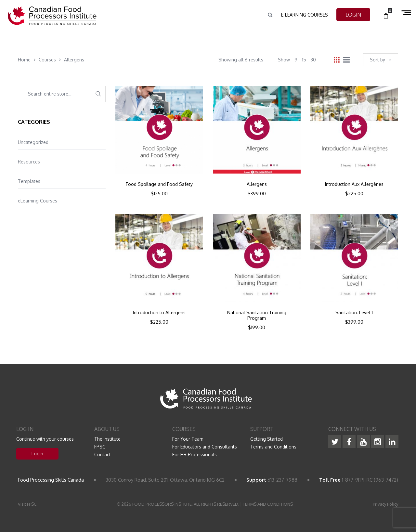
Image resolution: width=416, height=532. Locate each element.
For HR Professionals (195, 454)
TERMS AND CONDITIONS (268, 504)
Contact (103, 454)
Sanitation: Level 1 (354, 313)
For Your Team (188, 439)
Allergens (257, 184)
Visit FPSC (27, 504)
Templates (29, 181)
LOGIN (353, 15)
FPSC (100, 447)
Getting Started (266, 439)
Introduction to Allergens (159, 313)
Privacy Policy (385, 504)
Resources (29, 162)
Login (37, 454)
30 (313, 60)
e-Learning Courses (305, 15)
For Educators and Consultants (205, 447)
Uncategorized (33, 142)
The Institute (107, 439)
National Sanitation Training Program (257, 315)
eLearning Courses (38, 201)
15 (304, 60)
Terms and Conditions (273, 447)
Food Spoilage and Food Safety (159, 184)
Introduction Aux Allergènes (354, 184)
